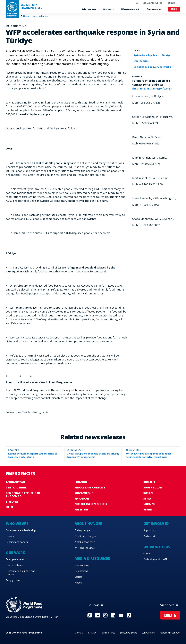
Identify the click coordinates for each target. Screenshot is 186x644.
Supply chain (13, 580)
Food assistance (14, 565)
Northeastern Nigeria (91, 504)
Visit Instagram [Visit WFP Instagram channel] (105, 615)
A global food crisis (85, 542)
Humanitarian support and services (20, 573)
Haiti (9, 507)
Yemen (148, 509)
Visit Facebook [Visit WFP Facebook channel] (98, 615)
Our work (108, 9)
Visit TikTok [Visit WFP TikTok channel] (129, 615)
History (10, 536)
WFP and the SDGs (85, 548)
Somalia (149, 482)
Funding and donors (17, 542)
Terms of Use (108, 633)
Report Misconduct (170, 633)
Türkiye (166, 55)
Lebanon (81, 482)
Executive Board (129, 633)
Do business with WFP (155, 559)
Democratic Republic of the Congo (23, 495)
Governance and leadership (21, 530)
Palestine (81, 509)
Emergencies (141, 61)
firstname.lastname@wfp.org (151, 88)
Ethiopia (12, 502)
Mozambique (84, 493)
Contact (79, 633)
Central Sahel (16, 487)
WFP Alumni (148, 633)
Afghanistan (15, 482)
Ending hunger (83, 530)
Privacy (92, 633)
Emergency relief (15, 559)
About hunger (88, 524)
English (172, 3)
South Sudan (153, 487)
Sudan (148, 493)
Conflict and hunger (85, 536)
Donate (174, 9)
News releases (40, 16)
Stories (78, 577)
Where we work (130, 9)
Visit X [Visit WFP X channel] (90, 615)
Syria (147, 499)
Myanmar (82, 499)
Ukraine (149, 504)
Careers (148, 553)
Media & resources (152, 3)
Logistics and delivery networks (152, 67)
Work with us (157, 547)
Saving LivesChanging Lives (31, 7)
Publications (81, 571)
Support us (150, 530)
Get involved (154, 9)
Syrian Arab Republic (145, 55)
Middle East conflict (90, 487)
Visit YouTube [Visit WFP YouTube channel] (121, 615)
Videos (78, 583)
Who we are (89, 9)
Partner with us (152, 536)
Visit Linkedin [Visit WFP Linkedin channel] (113, 615)
